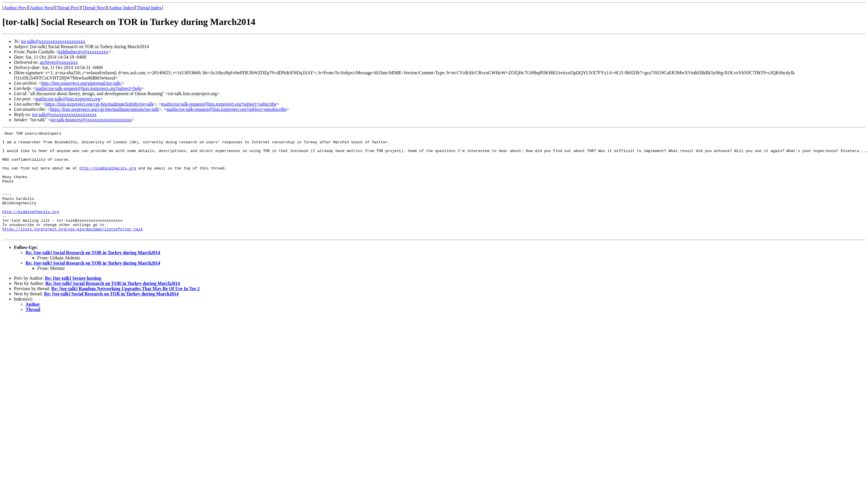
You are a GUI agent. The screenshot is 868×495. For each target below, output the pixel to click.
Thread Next (94, 8)
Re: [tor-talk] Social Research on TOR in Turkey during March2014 (93, 273)
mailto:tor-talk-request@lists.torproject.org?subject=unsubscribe (226, 109)
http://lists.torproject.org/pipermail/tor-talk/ (81, 83)
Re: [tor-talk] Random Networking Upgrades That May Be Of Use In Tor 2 (125, 309)
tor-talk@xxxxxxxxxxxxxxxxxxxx (53, 41)
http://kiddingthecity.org (108, 176)
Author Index (121, 8)
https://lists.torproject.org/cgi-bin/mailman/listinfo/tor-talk (99, 104)
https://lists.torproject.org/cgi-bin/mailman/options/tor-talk (104, 109)
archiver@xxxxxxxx (59, 62)
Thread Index (149, 8)
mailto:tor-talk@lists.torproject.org (68, 99)
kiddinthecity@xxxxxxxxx (83, 52)
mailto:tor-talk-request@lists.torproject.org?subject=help (88, 88)
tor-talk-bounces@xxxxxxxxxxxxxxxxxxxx (91, 120)
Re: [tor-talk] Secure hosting (73, 299)
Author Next (42, 8)
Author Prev (15, 8)
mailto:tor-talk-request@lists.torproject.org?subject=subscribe (219, 104)
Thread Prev (68, 8)
